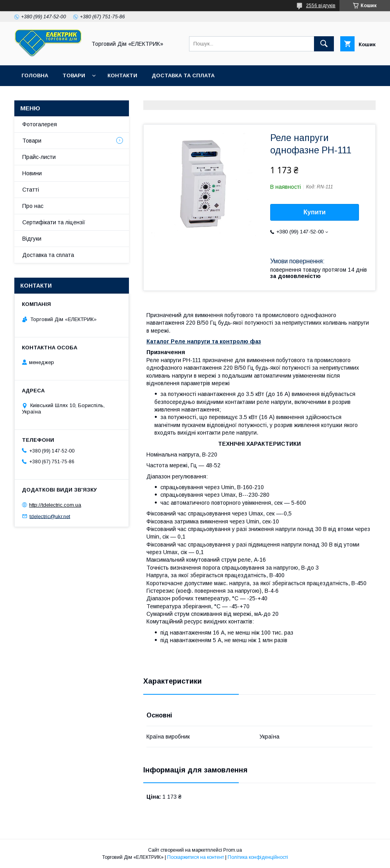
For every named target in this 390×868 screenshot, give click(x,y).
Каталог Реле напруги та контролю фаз (204, 341)
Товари (74, 75)
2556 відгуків (321, 6)
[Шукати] (324, 44)
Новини (32, 173)
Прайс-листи (39, 157)
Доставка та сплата (183, 75)
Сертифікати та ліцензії (54, 222)
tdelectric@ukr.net (50, 516)
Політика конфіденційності (258, 857)
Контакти (122, 75)
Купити (315, 212)
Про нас (33, 206)
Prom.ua (233, 850)
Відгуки (32, 239)
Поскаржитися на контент (196, 857)
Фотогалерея (40, 124)
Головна (35, 75)
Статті (31, 190)
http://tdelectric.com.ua (55, 505)
